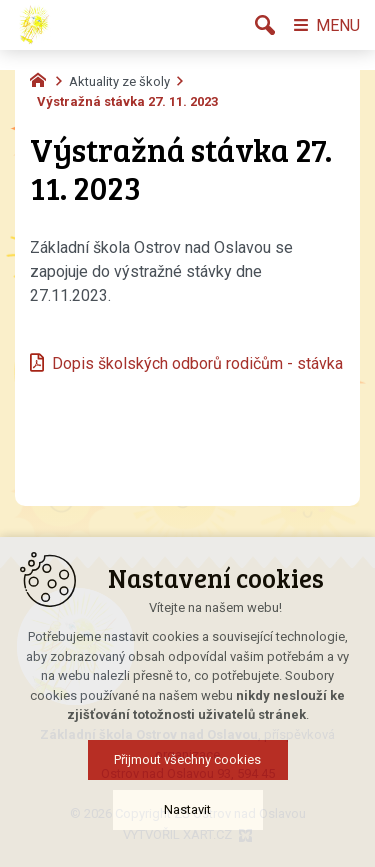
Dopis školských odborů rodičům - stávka (197, 363)
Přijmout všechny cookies (187, 783)
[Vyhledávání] (265, 25)
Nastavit (187, 833)
